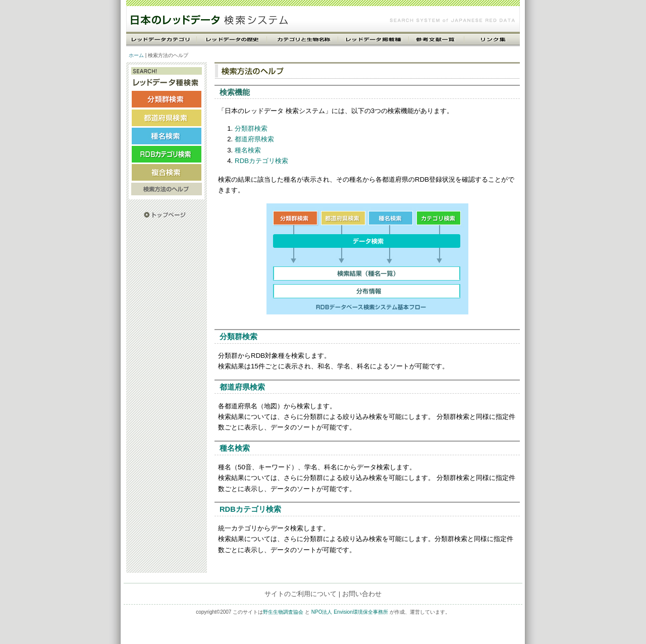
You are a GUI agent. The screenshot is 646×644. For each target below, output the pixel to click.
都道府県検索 (254, 139)
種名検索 (248, 150)
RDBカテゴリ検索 (261, 161)
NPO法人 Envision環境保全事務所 (350, 612)
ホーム (136, 55)
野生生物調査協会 (283, 612)
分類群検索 (251, 128)
